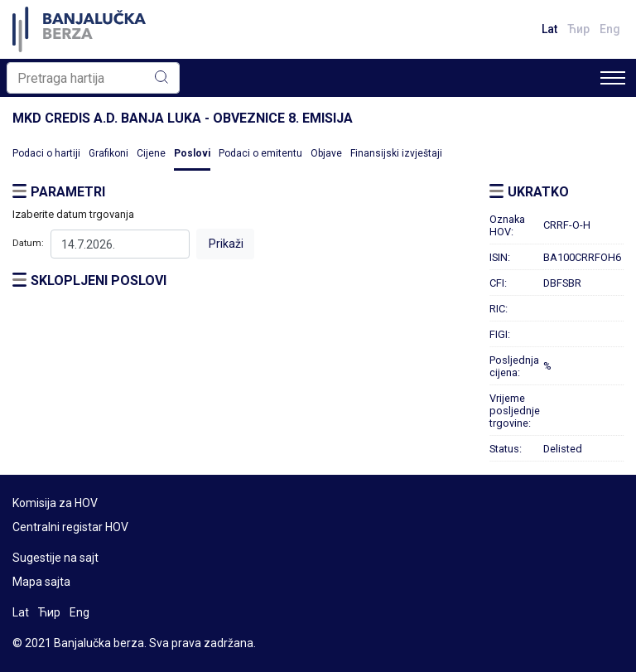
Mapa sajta (41, 582)
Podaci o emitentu (260, 153)
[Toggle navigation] (613, 78)
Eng (610, 29)
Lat (549, 29)
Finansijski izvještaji (396, 153)
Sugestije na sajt (55, 558)
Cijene (151, 153)
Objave (326, 153)
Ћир (578, 29)
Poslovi (192, 153)
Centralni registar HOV (70, 527)
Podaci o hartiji (46, 153)
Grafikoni (108, 153)
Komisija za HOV (55, 503)
